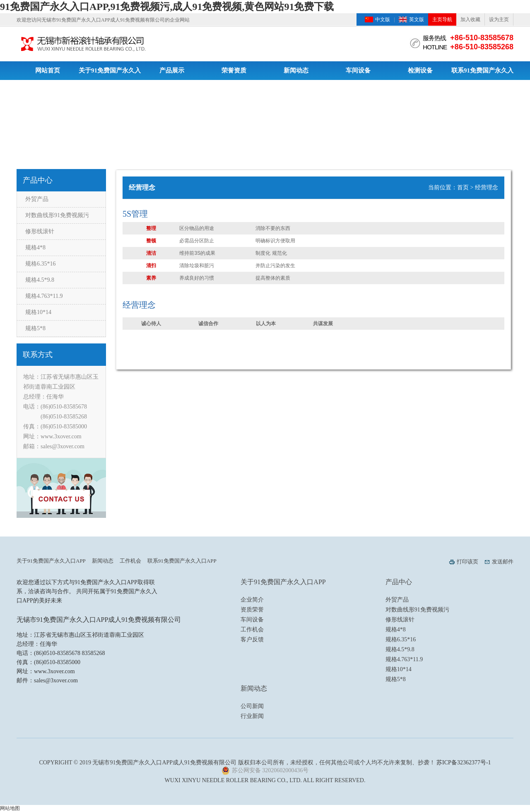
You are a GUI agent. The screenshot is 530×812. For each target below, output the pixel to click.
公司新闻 (252, 706)
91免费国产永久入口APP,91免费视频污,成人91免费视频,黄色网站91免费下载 (167, 7)
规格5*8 (35, 328)
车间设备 (358, 70)
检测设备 (420, 70)
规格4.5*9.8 (40, 280)
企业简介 (252, 600)
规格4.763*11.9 (44, 296)
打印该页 (467, 562)
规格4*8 (35, 248)
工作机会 (130, 561)
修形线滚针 (40, 231)
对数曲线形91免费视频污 (57, 215)
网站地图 (10, 808)
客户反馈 (252, 639)
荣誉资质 (234, 70)
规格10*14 (38, 312)
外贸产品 (37, 199)
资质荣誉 (252, 610)
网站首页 (48, 70)
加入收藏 (470, 19)
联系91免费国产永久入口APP (482, 74)
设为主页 (499, 19)
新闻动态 (296, 70)
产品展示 (172, 70)
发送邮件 (503, 562)
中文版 (383, 19)
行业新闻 (252, 716)
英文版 (417, 19)
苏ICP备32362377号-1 (464, 762)
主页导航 (442, 19)
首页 (463, 187)
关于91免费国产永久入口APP (110, 74)
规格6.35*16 (41, 264)
